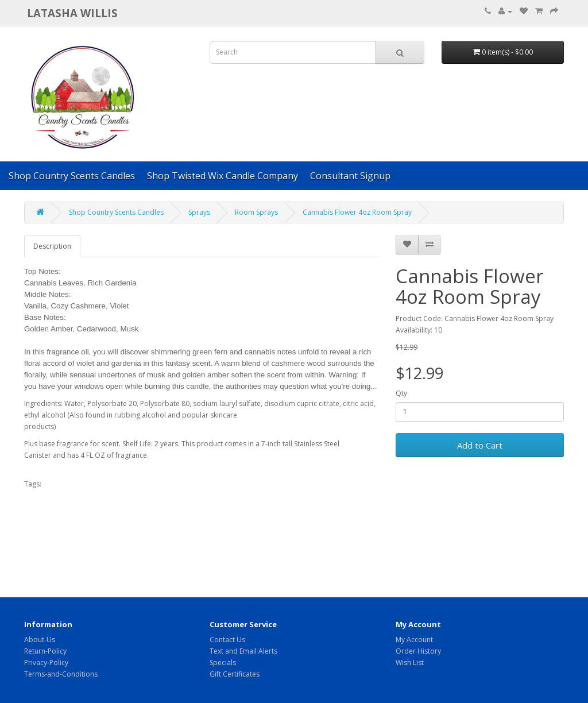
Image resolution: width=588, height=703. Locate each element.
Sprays (199, 212)
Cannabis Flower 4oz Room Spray (357, 212)
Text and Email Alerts (243, 651)
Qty (401, 393)
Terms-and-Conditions (61, 674)
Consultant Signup (350, 176)
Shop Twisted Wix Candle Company (223, 176)
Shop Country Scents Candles (72, 176)
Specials (223, 663)
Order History (418, 651)
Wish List (410, 663)
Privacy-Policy (46, 663)
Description (52, 246)
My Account (414, 640)
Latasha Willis (72, 13)
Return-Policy (45, 651)
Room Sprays (256, 212)
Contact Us (227, 640)
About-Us (40, 640)
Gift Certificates (235, 674)
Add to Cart (480, 445)
